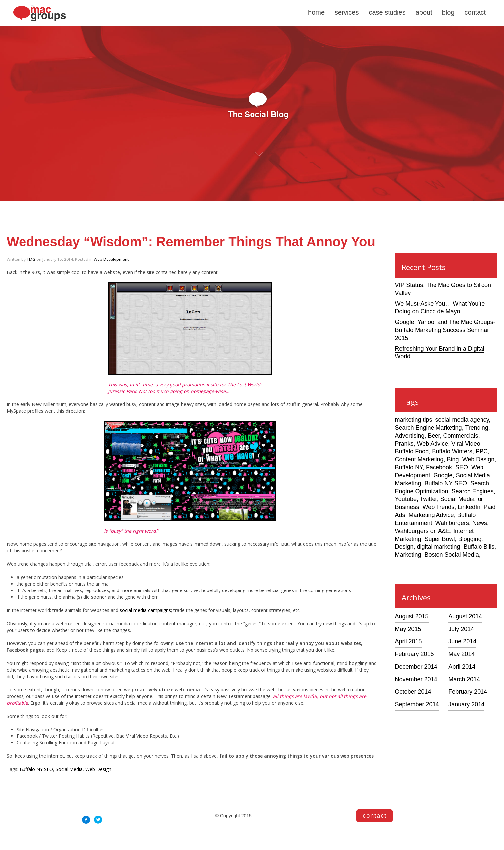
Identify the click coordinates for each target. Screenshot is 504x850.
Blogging (470, 539)
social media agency (462, 420)
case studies (387, 12)
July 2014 (461, 629)
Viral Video (466, 444)
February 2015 (414, 654)
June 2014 (462, 641)
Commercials (461, 436)
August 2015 (412, 616)
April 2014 (462, 667)
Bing (453, 459)
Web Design (98, 769)
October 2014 (413, 692)
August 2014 (465, 616)
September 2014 (417, 704)
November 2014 (416, 679)
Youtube (406, 499)
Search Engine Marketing (429, 428)
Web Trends (439, 507)
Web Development (111, 259)
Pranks (404, 444)
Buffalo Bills (479, 547)
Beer (434, 436)
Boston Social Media (452, 555)
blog (448, 12)
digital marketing (439, 547)
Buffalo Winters (452, 451)
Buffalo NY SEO (36, 769)
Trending (477, 428)
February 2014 (468, 692)
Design (404, 547)
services (347, 12)
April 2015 (409, 641)
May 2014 (461, 654)
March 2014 (464, 679)
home (316, 12)
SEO (462, 467)
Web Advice (433, 444)
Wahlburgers (452, 523)
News (480, 523)
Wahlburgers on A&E (423, 531)
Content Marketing (419, 459)
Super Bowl (440, 539)
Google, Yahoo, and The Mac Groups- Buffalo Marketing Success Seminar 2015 (445, 330)
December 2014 (416, 667)
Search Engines (473, 491)
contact (475, 12)
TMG (31, 259)
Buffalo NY (409, 467)
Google (443, 475)
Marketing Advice (431, 515)
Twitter (429, 499)
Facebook (439, 467)
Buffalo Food (412, 451)
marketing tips (414, 420)
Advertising (410, 436)
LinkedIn (469, 507)
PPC (482, 451)
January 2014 (466, 704)
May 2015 (408, 629)
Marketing (408, 555)
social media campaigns (145, 610)
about (424, 12)
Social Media (69, 769)
